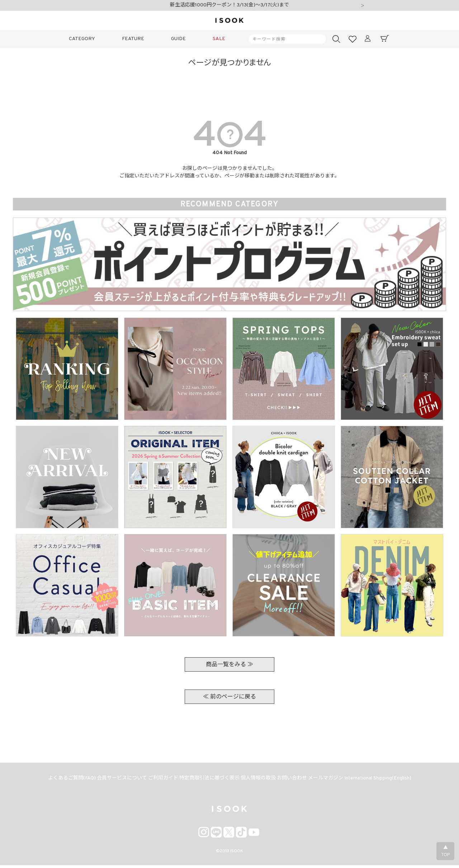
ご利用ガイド (159, 780)
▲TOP (445, 852)
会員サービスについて (115, 780)
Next (363, 6)
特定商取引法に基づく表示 (208, 780)
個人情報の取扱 (260, 780)
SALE (219, 39)
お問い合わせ (296, 780)
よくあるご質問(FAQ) (62, 780)
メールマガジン (333, 780)
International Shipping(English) (388, 780)
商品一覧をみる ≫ (229, 665)
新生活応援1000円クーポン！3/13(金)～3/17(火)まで (229, 6)
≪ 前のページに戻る (229, 697)
